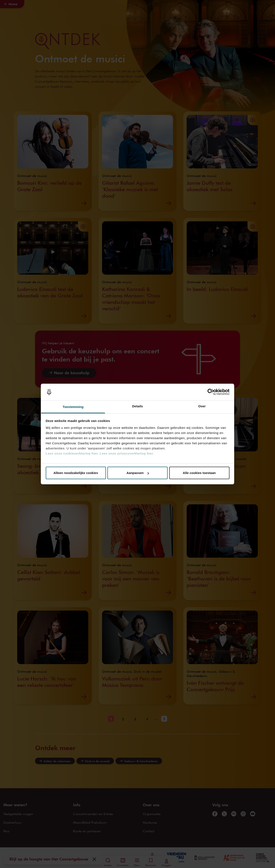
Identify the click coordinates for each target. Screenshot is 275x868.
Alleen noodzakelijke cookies (76, 473)
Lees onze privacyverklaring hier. (127, 453)
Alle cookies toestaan (199, 473)
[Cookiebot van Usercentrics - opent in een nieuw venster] (211, 392)
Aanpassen (138, 473)
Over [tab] (202, 406)
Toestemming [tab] (73, 407)
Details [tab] (137, 406)
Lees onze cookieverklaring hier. (72, 453)
